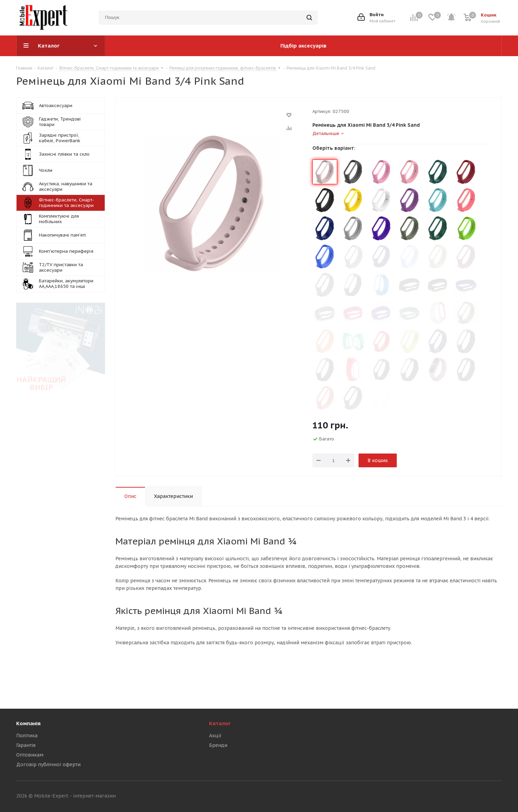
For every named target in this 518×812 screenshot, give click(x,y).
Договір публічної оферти (48, 764)
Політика (27, 736)
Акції (215, 736)
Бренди (218, 745)
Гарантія (26, 745)
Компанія (28, 723)
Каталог (220, 723)
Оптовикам (30, 755)
